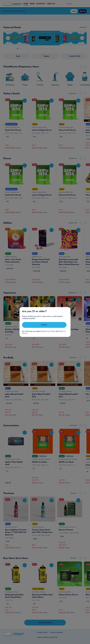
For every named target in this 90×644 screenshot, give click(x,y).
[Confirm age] (44, 325)
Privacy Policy (50, 331)
